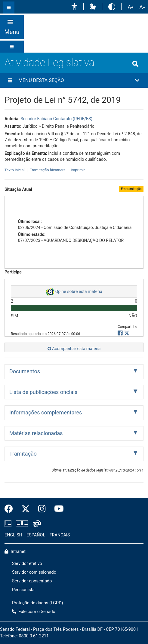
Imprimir (78, 170)
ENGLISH (13, 535)
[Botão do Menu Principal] (12, 27)
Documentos (25, 371)
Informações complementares (46, 412)
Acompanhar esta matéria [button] (74, 349)
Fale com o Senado (139, 23)
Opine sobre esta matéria (74, 292)
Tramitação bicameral (48, 170)
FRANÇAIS (60, 535)
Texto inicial (15, 170)
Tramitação (23, 454)
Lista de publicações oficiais (43, 392)
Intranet (15, 552)
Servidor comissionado (34, 572)
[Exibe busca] (135, 64)
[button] (74, 7)
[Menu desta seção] (10, 81)
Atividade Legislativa (49, 63)
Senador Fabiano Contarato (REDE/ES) (56, 119)
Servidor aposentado (32, 581)
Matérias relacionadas (36, 433)
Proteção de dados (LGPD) (38, 603)
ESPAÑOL (36, 535)
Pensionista (23, 590)
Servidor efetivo (27, 564)
